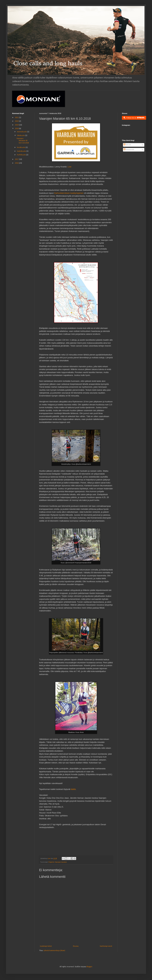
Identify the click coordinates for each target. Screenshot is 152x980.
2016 (17, 163)
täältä (73, 789)
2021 (17, 118)
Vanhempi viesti (106, 946)
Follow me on (136, 118)
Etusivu (76, 946)
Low (70, 167)
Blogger (89, 967)
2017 (17, 159)
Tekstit (127, 145)
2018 (17, 129)
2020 (17, 121)
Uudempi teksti (46, 946)
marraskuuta (22, 132)
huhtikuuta (22, 155)
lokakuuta (21, 136)
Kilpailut (51, 862)
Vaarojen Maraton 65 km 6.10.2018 (23, 141)
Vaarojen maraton (61, 862)
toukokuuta (22, 151)
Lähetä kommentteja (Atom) (54, 951)
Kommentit (129, 150)
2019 (17, 125)
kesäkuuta (21, 147)
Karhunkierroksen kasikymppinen (69, 193)
